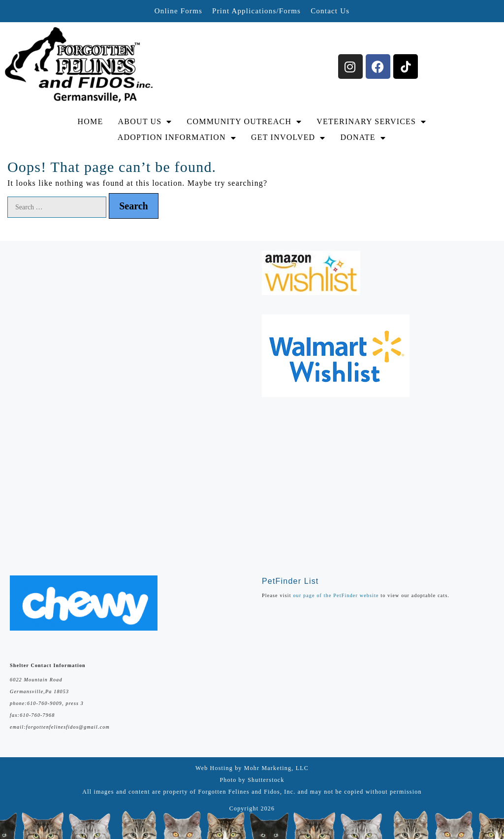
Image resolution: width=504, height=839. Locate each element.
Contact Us (330, 11)
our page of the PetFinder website (336, 595)
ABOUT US (145, 122)
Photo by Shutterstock (252, 780)
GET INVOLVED (288, 137)
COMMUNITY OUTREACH (245, 122)
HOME (91, 121)
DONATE (363, 137)
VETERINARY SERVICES (371, 122)
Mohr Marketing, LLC (276, 768)
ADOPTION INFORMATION (177, 137)
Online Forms (178, 11)
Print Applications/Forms (256, 11)
